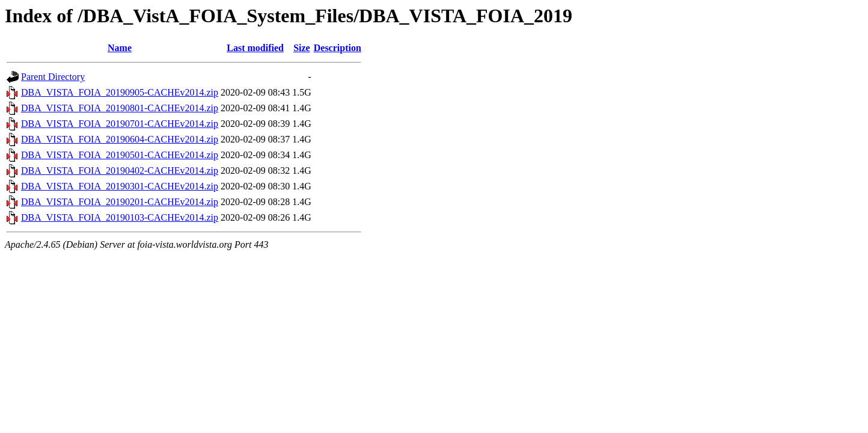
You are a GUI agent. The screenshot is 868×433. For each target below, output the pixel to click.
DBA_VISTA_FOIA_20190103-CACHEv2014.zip (120, 217)
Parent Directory (53, 77)
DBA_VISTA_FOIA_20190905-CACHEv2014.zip (120, 92)
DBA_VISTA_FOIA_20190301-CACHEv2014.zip (120, 186)
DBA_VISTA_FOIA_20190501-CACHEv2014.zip (120, 155)
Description (338, 48)
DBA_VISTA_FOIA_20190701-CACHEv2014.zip (120, 124)
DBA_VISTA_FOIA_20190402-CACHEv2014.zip (120, 170)
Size (302, 48)
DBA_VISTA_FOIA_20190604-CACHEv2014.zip (120, 139)
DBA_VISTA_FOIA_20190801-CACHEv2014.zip (120, 108)
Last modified (255, 48)
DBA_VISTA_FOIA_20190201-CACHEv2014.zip (120, 202)
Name (120, 48)
